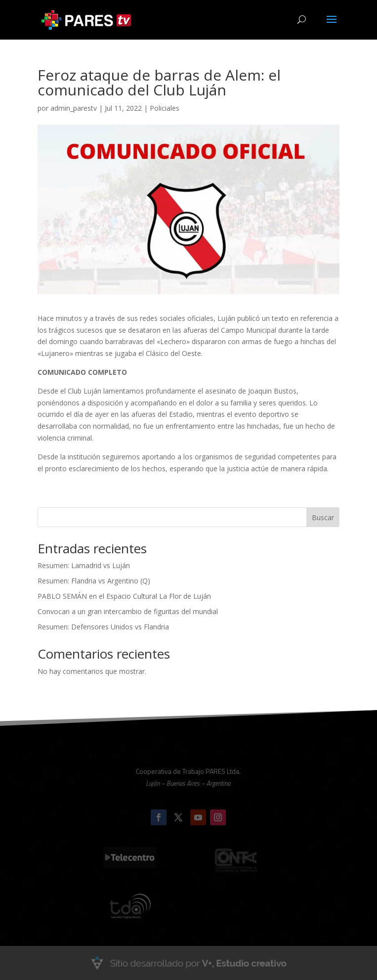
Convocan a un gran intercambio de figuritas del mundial (128, 611)
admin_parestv (74, 108)
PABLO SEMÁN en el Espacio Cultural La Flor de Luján (124, 596)
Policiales (165, 108)
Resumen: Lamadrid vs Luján (84, 565)
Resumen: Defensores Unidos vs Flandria (103, 627)
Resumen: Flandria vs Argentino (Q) (94, 581)
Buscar (323, 517)
